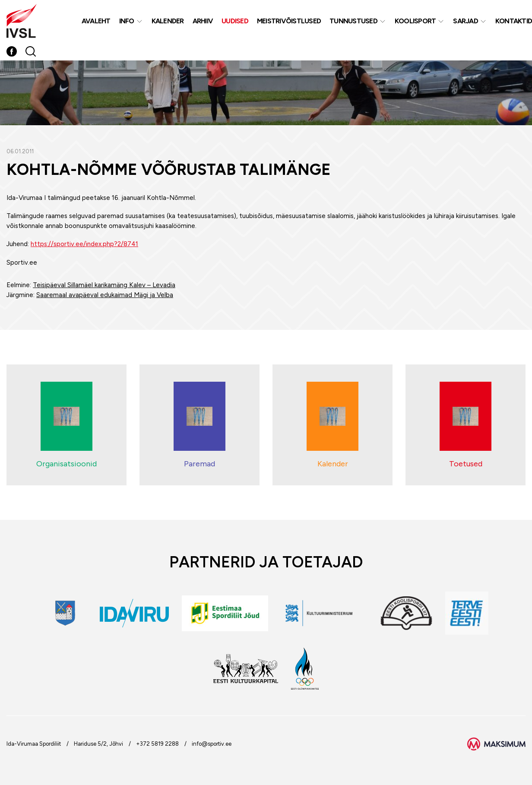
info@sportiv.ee (212, 744)
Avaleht (96, 21)
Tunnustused (353, 21)
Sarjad (465, 21)
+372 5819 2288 (157, 744)
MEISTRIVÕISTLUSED (289, 21)
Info (127, 21)
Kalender (168, 21)
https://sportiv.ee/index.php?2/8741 (84, 244)
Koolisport (415, 21)
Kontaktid (514, 21)
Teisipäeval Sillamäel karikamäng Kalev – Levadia (104, 285)
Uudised (235, 21)
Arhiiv (203, 21)
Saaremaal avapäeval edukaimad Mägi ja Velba (105, 295)
